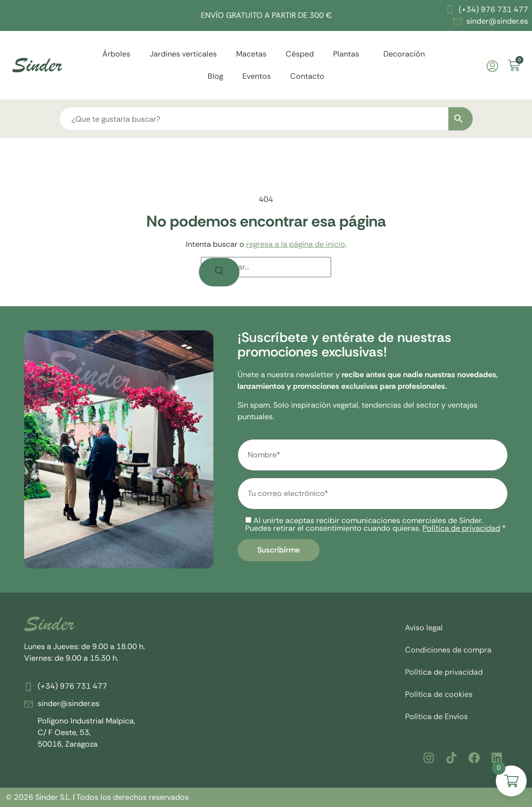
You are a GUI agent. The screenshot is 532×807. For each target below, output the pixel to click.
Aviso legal (424, 628)
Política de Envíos (436, 716)
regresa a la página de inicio (296, 244)
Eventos (257, 76)
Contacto (307, 76)
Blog (215, 76)
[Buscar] (219, 272)
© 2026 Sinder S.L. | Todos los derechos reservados (97, 797)
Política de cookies (439, 694)
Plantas (349, 54)
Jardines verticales (183, 54)
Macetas (251, 54)
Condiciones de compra (448, 650)
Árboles (116, 54)
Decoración (406, 54)
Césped (300, 54)
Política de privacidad (461, 528)
